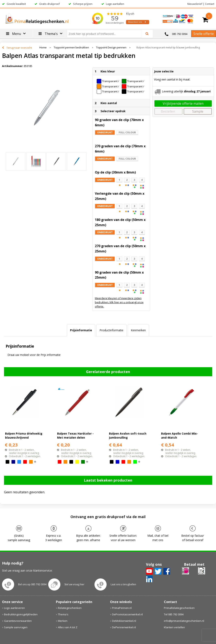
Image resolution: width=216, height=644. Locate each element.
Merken (63, 621)
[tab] (81, 330)
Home (43, 48)
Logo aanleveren (14, 608)
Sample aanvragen (16, 627)
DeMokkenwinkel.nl (124, 621)
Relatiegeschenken (70, 608)
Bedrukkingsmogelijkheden (21, 614)
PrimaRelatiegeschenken (179, 608)
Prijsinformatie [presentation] (81, 330)
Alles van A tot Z (68, 627)
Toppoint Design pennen (111, 48)
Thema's (63, 614)
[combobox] (106, 34)
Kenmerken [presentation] (138, 330)
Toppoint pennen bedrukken (71, 48)
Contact (210, 4)
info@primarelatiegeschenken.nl (184, 621)
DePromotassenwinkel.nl (127, 614)
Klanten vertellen (174, 627)
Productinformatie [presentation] (111, 330)
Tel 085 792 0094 (174, 614)
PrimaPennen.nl (122, 608)
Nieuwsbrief (195, 4)
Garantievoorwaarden (18, 621)
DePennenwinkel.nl (124, 627)
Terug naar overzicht (19, 48)
